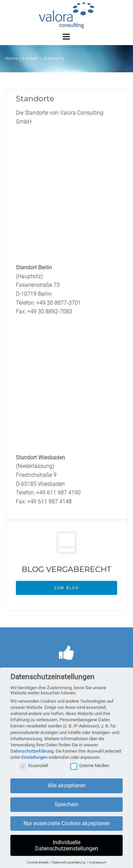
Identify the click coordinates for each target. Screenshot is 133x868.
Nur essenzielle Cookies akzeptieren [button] (67, 828)
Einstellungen (34, 761)
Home (11, 59)
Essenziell (34, 770)
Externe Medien (90, 770)
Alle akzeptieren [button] (67, 790)
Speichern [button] (66, 809)
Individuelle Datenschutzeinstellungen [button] (67, 850)
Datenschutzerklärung (32, 755)
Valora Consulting (66, 15)
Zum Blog (66, 588)
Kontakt (30, 59)
